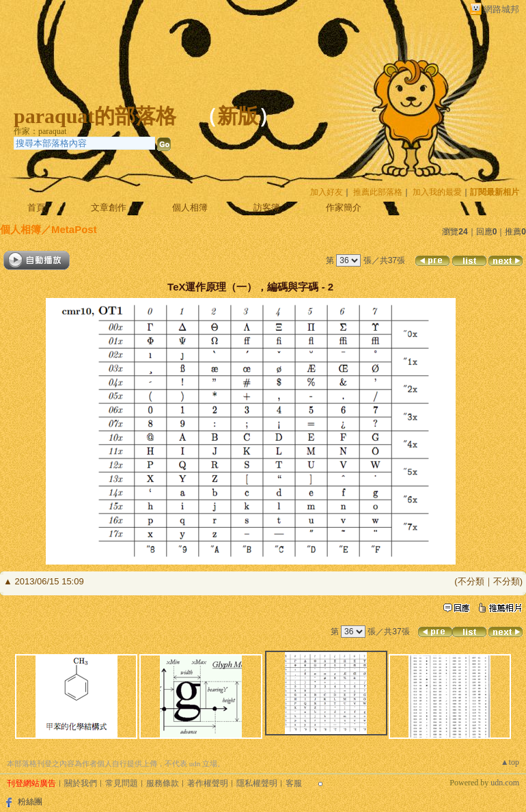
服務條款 (163, 783)
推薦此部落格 (378, 192)
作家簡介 (344, 207)
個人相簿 (190, 207)
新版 (238, 116)
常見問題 (122, 783)
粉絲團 (30, 802)
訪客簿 (267, 207)
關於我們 (81, 783)
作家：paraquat (40, 131)
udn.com (505, 783)
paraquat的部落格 (95, 116)
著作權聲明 (208, 783)
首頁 (36, 207)
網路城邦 (501, 9)
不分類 (471, 581)
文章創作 (109, 207)
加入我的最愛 (437, 192)
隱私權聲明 (257, 783)
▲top (510, 762)
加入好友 (327, 192)
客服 (294, 783)
